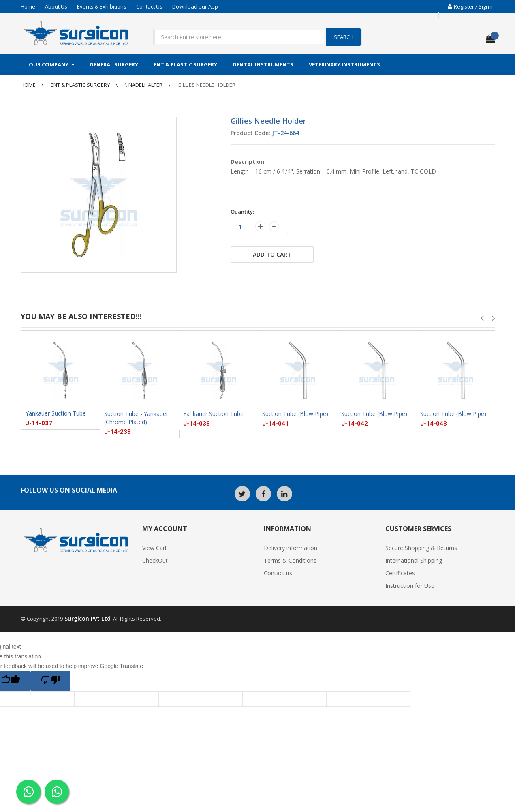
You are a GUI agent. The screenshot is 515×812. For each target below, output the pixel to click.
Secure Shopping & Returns (421, 548)
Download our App (195, 6)
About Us (56, 6)
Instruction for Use (410, 586)
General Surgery (114, 64)
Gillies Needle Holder (206, 85)
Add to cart (272, 254)
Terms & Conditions (290, 560)
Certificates (400, 573)
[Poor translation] (50, 681)
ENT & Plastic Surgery (185, 64)
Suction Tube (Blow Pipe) (295, 414)
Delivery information (291, 548)
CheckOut (155, 560)
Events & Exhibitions (102, 6)
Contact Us (149, 6)
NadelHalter (146, 85)
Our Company (49, 64)
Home (28, 6)
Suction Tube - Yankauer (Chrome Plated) (136, 418)
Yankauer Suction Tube (56, 413)
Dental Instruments (263, 64)
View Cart (155, 548)
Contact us (278, 573)
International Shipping (414, 560)
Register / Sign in (471, 6)
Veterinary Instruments (344, 64)
